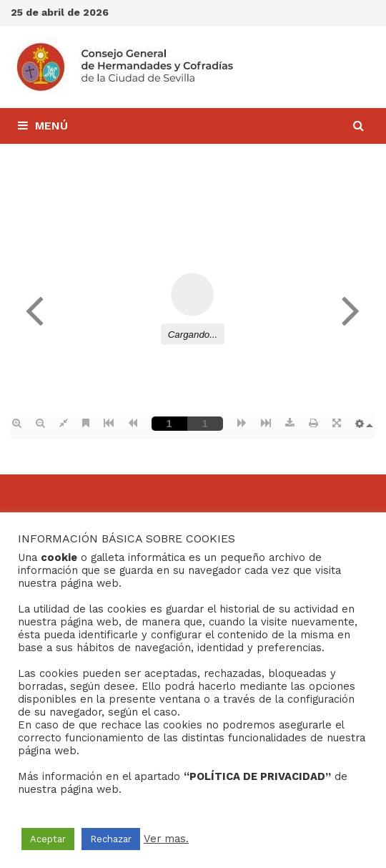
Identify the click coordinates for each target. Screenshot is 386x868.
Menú (43, 126)
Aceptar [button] (48, 839)
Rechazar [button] (111, 839)
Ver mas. (166, 839)
